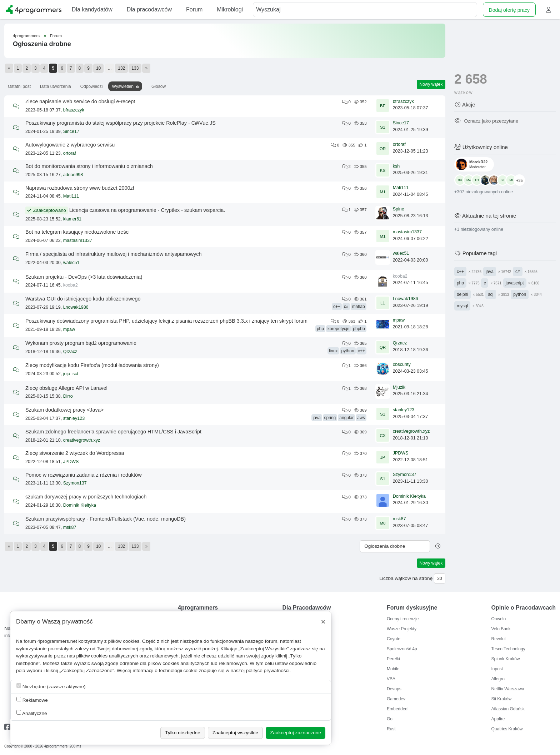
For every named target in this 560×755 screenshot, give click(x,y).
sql (491, 294)
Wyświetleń (123, 86)
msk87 (70, 527)
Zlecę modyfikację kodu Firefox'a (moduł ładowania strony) (92, 365)
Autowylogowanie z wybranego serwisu (70, 145)
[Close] (323, 622)
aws (361, 418)
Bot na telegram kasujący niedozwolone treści (77, 232)
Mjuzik (399, 387)
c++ (337, 307)
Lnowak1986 (76, 307)
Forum (56, 36)
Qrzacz (70, 352)
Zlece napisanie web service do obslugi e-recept (80, 101)
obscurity (402, 364)
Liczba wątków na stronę (406, 578)
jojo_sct (71, 374)
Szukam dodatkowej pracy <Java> (64, 410)
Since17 (71, 131)
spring (330, 418)
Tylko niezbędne (182, 733)
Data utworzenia (56, 86)
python (348, 351)
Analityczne (32, 713)
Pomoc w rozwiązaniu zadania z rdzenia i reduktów (84, 475)
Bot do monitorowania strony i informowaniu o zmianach (89, 166)
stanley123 (74, 418)
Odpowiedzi (92, 86)
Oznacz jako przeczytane (486, 121)
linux (333, 351)
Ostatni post (19, 86)
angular (346, 418)
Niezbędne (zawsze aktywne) (51, 686)
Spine (399, 209)
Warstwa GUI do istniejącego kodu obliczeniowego (83, 299)
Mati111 (71, 196)
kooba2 (71, 285)
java (317, 418)
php (320, 329)
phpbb (359, 329)
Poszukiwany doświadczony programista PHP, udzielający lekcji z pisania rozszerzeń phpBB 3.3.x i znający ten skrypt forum (166, 321)
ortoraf (70, 153)
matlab (359, 307)
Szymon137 (75, 483)
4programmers (26, 36)
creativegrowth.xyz (82, 440)
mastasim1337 (78, 240)
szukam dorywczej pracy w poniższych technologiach (86, 497)
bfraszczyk (74, 110)
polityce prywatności (268, 670)
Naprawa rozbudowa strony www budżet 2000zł (80, 188)
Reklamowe (32, 700)
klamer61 (72, 219)
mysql (462, 306)
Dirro (68, 396)
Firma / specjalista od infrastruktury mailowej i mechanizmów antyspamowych (113, 254)
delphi (462, 294)
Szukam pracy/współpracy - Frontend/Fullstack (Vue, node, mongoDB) (106, 519)
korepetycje (338, 329)
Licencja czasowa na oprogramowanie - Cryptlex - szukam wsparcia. (147, 210)
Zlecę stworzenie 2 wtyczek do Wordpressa (75, 453)
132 (121, 68)
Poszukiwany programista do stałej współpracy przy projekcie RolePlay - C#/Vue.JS (121, 123)
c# (346, 307)
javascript (515, 283)
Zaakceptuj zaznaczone (296, 733)
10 (98, 68)
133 (135, 68)
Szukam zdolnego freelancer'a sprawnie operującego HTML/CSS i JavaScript (113, 432)
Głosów (159, 86)
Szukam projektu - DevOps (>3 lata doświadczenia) (84, 277)
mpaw (69, 329)
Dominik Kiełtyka (80, 505)
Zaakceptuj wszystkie (235, 733)
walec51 (71, 263)
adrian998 (73, 175)
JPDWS (71, 462)
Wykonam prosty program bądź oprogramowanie (81, 343)
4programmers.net (57, 641)
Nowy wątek (431, 84)
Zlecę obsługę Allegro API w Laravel (66, 388)
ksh (396, 166)
